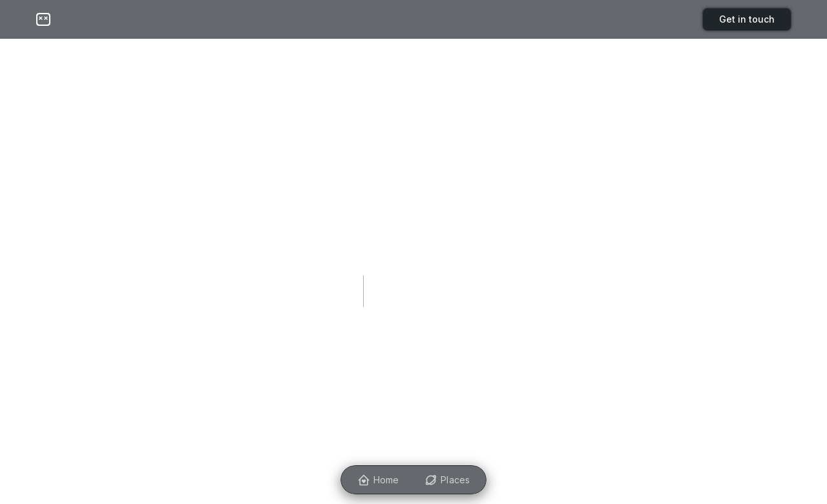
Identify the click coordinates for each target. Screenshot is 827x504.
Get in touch (747, 19)
